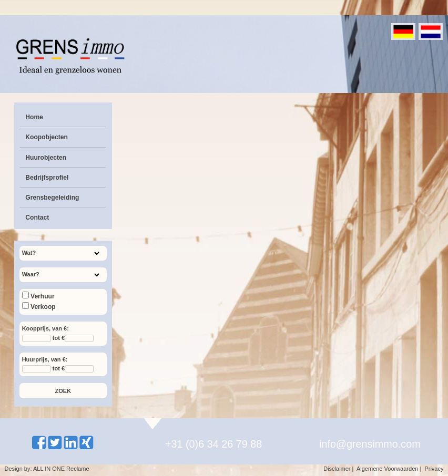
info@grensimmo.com (370, 444)
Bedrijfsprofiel (47, 178)
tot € (59, 338)
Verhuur (38, 296)
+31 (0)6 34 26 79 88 (213, 444)
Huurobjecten (46, 158)
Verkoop (39, 307)
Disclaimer (337, 469)
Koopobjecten (47, 137)
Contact (37, 218)
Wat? (29, 253)
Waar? (31, 274)
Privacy (434, 469)
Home (34, 117)
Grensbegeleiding (52, 198)
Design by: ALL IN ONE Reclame (47, 469)
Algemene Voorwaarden (387, 469)
